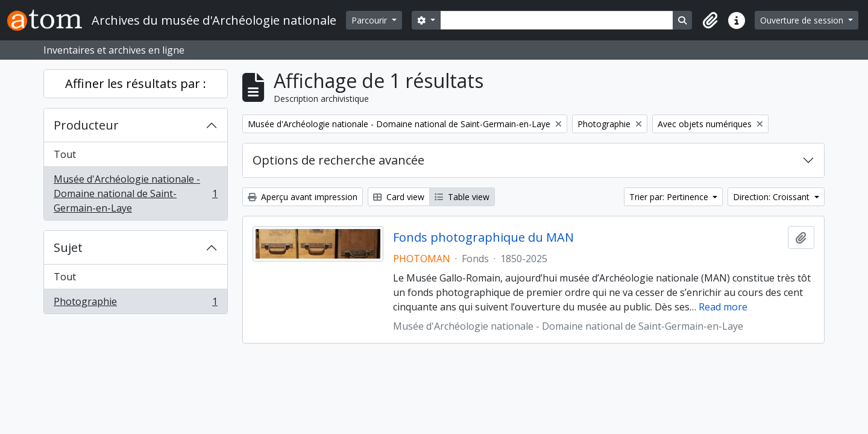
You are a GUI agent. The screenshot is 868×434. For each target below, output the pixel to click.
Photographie (135, 304)
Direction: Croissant (772, 197)
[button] (710, 20)
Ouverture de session (803, 20)
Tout (65, 154)
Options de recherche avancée (338, 160)
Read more (723, 307)
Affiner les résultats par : (136, 83)
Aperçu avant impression (303, 197)
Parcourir (370, 20)
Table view (462, 197)
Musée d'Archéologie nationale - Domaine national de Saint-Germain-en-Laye (135, 193)
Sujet (68, 247)
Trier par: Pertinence (670, 197)
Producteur (86, 125)
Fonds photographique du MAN (483, 237)
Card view (399, 197)
